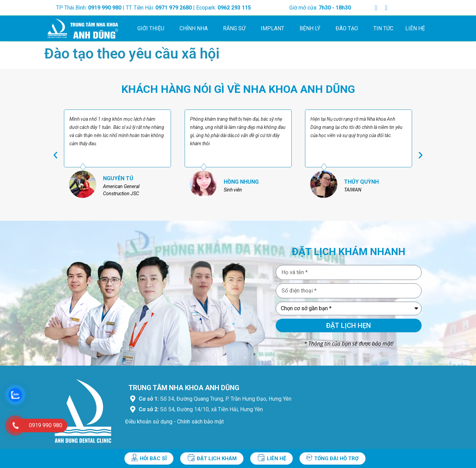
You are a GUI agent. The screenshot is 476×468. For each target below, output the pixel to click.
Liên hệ (415, 28)
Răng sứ (236, 29)
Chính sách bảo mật (200, 422)
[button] (55, 155)
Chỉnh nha (195, 29)
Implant (274, 29)
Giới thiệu (152, 29)
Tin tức (383, 28)
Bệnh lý (312, 29)
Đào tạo (348, 29)
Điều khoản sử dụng (149, 422)
